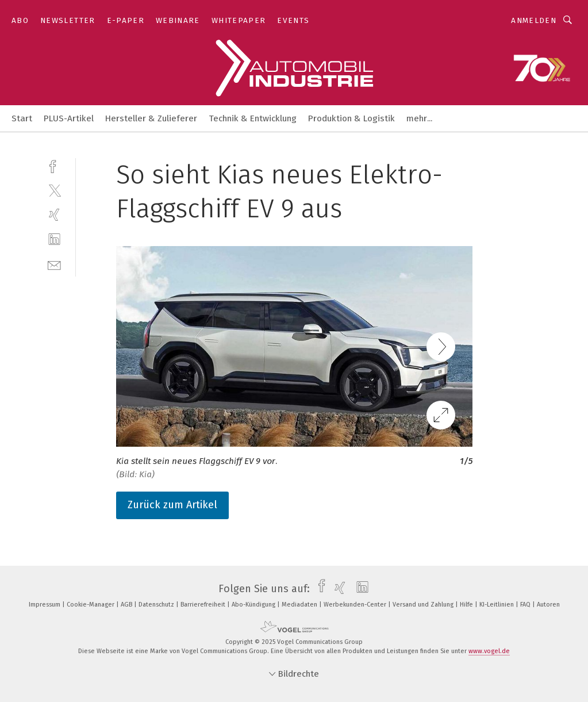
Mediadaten (300, 605)
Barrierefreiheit (204, 605)
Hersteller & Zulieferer (151, 118)
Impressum (45, 605)
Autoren (548, 605)
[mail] (54, 264)
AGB (127, 605)
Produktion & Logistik (351, 118)
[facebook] (54, 165)
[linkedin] (54, 239)
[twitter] (54, 190)
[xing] (54, 215)
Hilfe (467, 605)
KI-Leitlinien (497, 605)
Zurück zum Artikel (172, 505)
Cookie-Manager (91, 605)
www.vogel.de (489, 651)
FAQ (526, 605)
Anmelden (534, 20)
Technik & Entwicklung (253, 118)
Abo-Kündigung (254, 605)
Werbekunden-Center (356, 605)
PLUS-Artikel (69, 118)
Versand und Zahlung (424, 605)
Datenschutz (157, 605)
